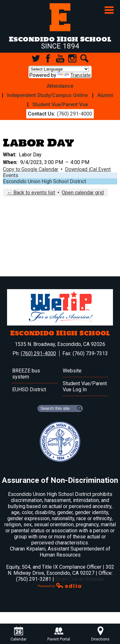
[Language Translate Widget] (59, 69)
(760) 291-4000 (75, 114)
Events (11, 175)
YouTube (60, 58)
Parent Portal (59, 634)
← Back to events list (31, 193)
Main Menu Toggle (109, 10)
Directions (100, 634)
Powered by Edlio (60, 585)
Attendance (60, 86)
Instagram (72, 58)
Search (84, 58)
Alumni (105, 95)
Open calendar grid (83, 193)
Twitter (36, 58)
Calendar (19, 634)
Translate (74, 75)
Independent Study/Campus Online (47, 95)
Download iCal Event (88, 169)
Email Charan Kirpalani (80, 579)
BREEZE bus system (26, 374)
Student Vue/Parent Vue (60, 105)
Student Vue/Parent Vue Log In (85, 386)
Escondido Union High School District (44, 181)
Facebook (48, 58)
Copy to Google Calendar (31, 169)
